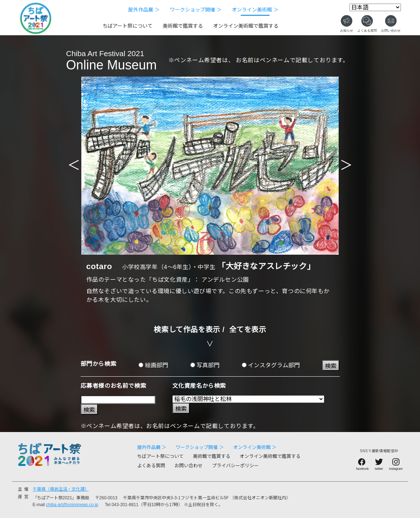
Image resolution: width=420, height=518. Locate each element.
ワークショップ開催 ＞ (196, 10)
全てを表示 (248, 330)
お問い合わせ (189, 466)
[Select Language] (375, 7)
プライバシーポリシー (235, 466)
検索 (331, 366)
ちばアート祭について (128, 26)
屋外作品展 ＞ (144, 10)
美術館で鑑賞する (183, 26)
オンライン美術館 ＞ (255, 10)
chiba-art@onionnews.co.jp (72, 505)
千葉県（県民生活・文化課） (61, 489)
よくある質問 (151, 466)
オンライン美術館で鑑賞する (246, 26)
